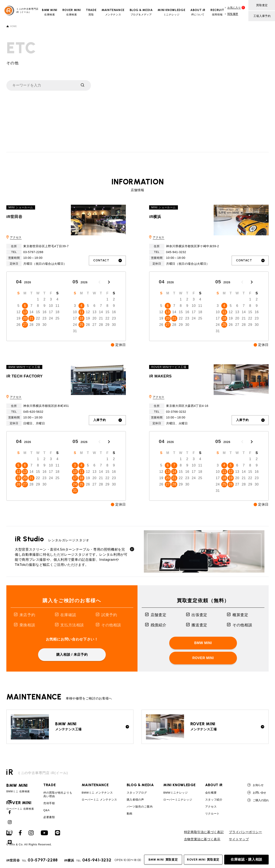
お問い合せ (257, 793)
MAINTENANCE (95, 785)
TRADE (49, 785)
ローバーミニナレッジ (178, 800)
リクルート (212, 814)
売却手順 (49, 803)
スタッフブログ (137, 793)
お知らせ (255, 785)
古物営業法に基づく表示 (202, 839)
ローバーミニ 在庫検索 (20, 805)
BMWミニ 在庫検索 (20, 788)
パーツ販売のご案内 (140, 807)
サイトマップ (239, 839)
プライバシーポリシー (245, 832)
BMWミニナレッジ (176, 793)
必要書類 (49, 817)
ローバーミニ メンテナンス (99, 800)
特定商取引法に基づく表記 (204, 832)
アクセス (16, 237)
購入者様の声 (135, 800)
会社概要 (211, 793)
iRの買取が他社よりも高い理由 (58, 794)
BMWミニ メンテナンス (97, 793)
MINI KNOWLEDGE (179, 785)
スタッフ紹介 (214, 800)
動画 (130, 814)
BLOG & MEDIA (140, 785)
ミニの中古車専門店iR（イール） (21, 11)
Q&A (46, 810)
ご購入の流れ (258, 800)
